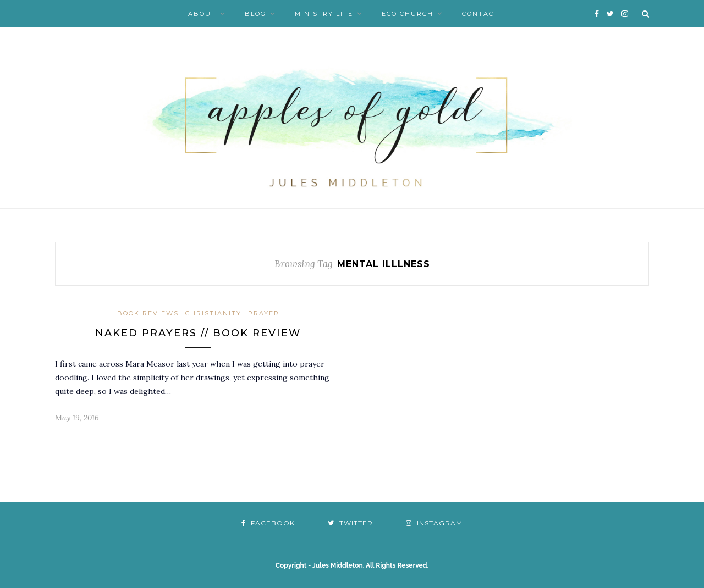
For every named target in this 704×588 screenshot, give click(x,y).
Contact (480, 14)
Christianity (213, 313)
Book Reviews (148, 313)
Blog (255, 14)
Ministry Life (324, 14)
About (202, 14)
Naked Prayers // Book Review (198, 333)
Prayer (264, 313)
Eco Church (408, 14)
